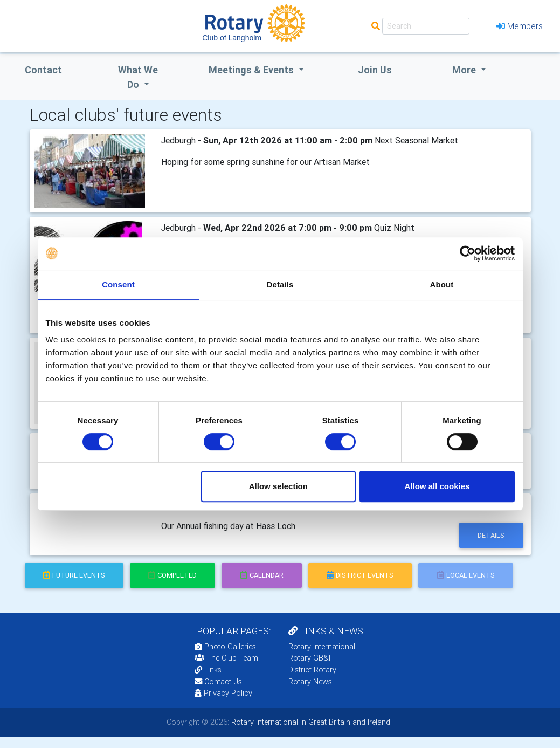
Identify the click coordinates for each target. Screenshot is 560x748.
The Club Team (226, 658)
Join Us (375, 70)
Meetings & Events (252, 70)
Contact (43, 70)
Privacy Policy (223, 693)
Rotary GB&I (309, 658)
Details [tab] (280, 284)
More (465, 70)
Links (208, 670)
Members (520, 26)
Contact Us (218, 682)
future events (74, 575)
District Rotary (312, 670)
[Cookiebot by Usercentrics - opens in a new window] (468, 253)
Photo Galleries (225, 647)
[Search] (426, 26)
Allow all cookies (437, 486)
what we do (138, 77)
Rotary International (322, 647)
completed (172, 575)
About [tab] (442, 284)
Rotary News (310, 682)
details (491, 535)
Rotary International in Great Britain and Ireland (310, 722)
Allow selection (278, 486)
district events (360, 575)
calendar (262, 575)
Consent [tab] (118, 284)
